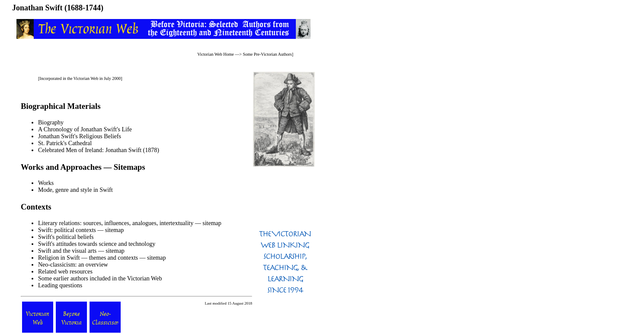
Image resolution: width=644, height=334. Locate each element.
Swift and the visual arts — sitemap (81, 251)
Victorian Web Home (216, 54)
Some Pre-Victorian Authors (267, 54)
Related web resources (65, 272)
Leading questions (60, 285)
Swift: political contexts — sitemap (81, 230)
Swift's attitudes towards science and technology (97, 244)
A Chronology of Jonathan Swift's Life (85, 129)
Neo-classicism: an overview (73, 265)
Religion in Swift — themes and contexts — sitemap (102, 258)
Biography (51, 122)
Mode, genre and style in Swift (75, 190)
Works (46, 183)
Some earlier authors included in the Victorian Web (100, 278)
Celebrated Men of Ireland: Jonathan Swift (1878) (99, 150)
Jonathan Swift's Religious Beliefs (80, 136)
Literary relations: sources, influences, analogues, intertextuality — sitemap (130, 223)
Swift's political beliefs (66, 237)
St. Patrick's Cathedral (65, 143)
